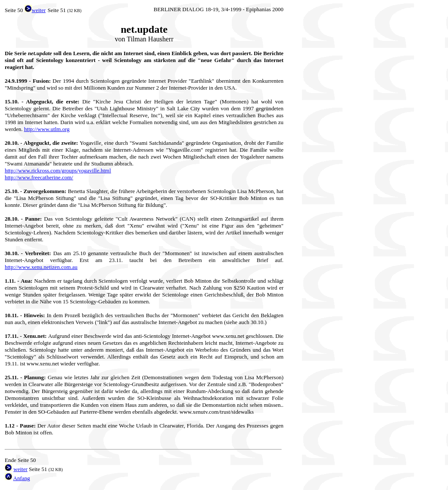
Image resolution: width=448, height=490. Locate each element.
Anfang (22, 478)
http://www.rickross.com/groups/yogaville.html (58, 170)
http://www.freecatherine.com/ (39, 177)
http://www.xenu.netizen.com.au (41, 267)
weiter (20, 469)
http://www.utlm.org (47, 129)
